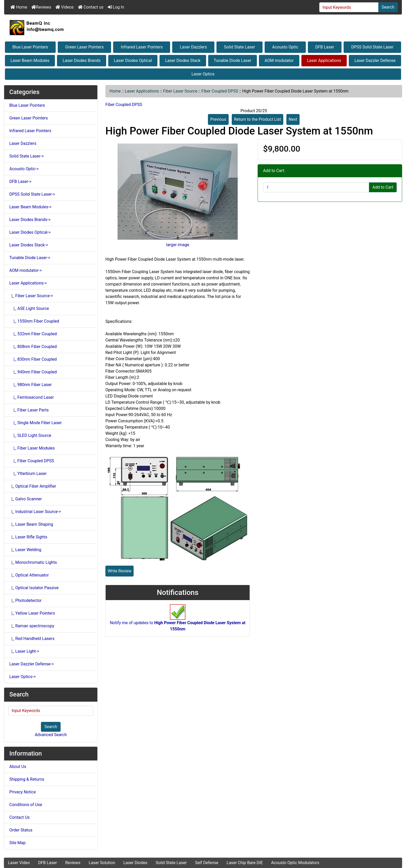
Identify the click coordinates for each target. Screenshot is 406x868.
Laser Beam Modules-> (30, 207)
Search (388, 7)
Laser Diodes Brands (82, 61)
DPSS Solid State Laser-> (32, 194)
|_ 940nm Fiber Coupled (33, 372)
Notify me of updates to (178, 621)
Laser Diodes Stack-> (29, 245)
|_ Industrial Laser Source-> (35, 512)
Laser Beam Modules (30, 61)
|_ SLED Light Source (30, 435)
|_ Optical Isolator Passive (34, 588)
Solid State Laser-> (27, 156)
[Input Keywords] (349, 7)
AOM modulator (279, 61)
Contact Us (20, 817)
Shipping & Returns (27, 779)
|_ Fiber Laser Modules (32, 448)
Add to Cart (383, 187)
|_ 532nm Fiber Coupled (33, 334)
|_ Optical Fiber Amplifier (33, 486)
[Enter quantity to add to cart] (316, 187)
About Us (18, 767)
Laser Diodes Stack (183, 61)
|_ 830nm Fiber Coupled (33, 359)
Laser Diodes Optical (133, 61)
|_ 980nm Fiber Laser (31, 385)
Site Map (17, 843)
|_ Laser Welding (25, 550)
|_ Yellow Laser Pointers (32, 613)
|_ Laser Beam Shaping (31, 524)
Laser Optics (203, 74)
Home (19, 7)
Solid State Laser (240, 47)
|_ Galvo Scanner (26, 499)
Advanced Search (51, 735)
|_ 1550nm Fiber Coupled (34, 321)
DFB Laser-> (20, 182)
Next (293, 119)
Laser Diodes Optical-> (30, 232)
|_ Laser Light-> (24, 651)
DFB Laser (325, 47)
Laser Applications (324, 61)
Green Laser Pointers (85, 47)
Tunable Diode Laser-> (30, 258)
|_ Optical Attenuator (29, 575)
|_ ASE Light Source (29, 308)
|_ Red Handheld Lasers (32, 639)
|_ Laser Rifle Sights (28, 537)
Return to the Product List (258, 119)
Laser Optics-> (23, 677)
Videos (65, 7)
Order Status (21, 830)
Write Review (119, 571)
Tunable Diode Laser (233, 61)
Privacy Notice (23, 792)
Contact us (91, 7)
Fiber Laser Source (180, 91)
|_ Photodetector (26, 600)
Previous (218, 119)
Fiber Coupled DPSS (220, 91)
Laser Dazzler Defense (375, 61)
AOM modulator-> (26, 270)
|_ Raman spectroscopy (32, 626)
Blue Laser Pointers (30, 47)
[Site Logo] (203, 27)
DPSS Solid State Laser (372, 47)
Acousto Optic (285, 47)
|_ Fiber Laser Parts (29, 410)
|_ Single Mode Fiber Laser (35, 423)
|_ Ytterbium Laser (28, 474)
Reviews (41, 7)
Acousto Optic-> (24, 169)
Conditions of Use (26, 805)
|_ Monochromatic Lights (33, 562)
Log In (116, 7)
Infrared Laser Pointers (142, 47)
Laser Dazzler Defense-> (32, 664)
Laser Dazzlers (193, 47)
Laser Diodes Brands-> (30, 220)
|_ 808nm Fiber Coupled (33, 347)
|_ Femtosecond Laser (32, 397)
